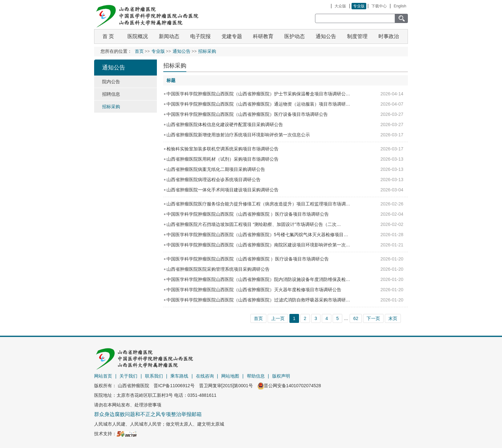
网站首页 (103, 376)
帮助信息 (256, 376)
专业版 (359, 6)
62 (356, 318)
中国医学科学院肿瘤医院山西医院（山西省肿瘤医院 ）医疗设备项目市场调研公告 (248, 214)
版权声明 (281, 376)
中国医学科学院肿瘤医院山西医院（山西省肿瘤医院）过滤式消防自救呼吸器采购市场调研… (258, 300)
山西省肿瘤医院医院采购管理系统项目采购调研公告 (218, 269)
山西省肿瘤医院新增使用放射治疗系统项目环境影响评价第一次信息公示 (238, 135)
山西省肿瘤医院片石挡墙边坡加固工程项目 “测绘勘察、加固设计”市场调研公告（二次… (254, 224)
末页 (393, 318)
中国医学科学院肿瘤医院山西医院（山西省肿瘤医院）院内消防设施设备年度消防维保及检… (258, 279)
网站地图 (230, 376)
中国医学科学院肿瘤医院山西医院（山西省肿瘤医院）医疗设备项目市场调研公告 (247, 114)
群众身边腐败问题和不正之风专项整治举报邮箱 (148, 414)
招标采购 (175, 66)
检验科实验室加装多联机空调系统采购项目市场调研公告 (223, 149)
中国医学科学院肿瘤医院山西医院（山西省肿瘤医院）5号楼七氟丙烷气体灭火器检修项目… (257, 235)
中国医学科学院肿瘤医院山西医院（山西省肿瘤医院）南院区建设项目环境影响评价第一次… (258, 245)
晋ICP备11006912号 (174, 386)
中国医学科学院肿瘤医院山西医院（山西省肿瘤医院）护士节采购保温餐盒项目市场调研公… (258, 94)
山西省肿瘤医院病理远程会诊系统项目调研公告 (214, 180)
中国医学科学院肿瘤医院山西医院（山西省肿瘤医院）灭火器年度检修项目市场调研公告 (254, 290)
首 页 (108, 36)
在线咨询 (205, 376)
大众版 (340, 6)
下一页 (373, 318)
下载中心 (379, 6)
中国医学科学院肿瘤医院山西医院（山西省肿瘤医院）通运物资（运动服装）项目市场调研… (258, 104)
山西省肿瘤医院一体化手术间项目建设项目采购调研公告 (223, 190)
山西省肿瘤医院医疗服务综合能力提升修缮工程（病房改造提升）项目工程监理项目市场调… (258, 204)
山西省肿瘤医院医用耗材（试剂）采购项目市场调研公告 (223, 159)
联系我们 (154, 376)
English (400, 6)
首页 (139, 51)
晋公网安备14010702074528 (289, 386)
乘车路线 (179, 376)
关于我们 (128, 376)
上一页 (278, 318)
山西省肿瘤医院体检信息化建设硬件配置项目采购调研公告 (225, 124)
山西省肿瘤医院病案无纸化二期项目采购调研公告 (216, 169)
